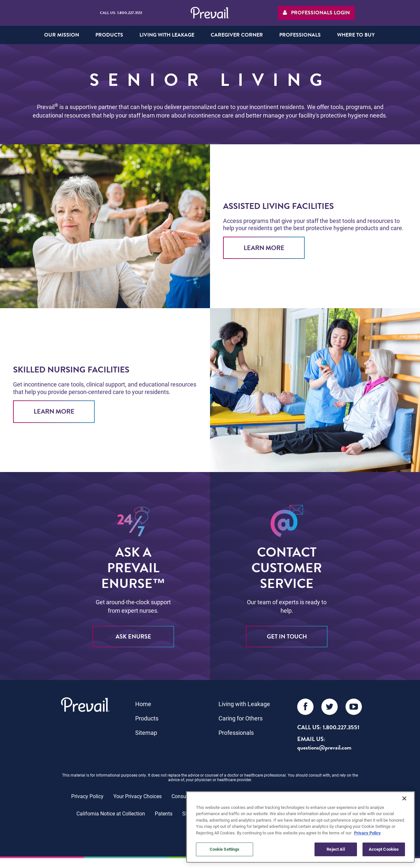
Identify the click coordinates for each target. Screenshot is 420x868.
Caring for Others (241, 718)
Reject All (336, 849)
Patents (164, 813)
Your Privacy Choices (137, 796)
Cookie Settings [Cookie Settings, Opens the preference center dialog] (225, 849)
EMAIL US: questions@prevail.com (324, 743)
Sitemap (146, 733)
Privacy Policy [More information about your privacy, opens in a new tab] (367, 833)
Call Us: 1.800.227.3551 (121, 13)
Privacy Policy (87, 796)
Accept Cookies (384, 849)
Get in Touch (287, 636)
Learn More (264, 248)
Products (147, 718)
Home (143, 704)
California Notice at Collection (111, 813)
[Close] (404, 798)
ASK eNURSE (133, 636)
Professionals (236, 733)
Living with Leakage (244, 704)
